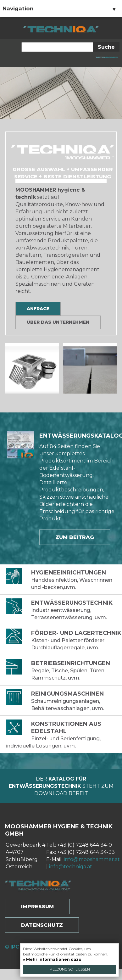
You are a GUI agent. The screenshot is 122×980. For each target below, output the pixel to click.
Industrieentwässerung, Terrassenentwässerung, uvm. (64, 610)
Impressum (37, 907)
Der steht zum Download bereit (61, 786)
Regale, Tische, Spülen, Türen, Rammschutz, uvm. (64, 670)
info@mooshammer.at (92, 859)
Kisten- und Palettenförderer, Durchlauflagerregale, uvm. (64, 640)
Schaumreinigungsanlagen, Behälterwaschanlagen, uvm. (64, 701)
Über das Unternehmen (58, 322)
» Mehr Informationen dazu (52, 959)
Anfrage (38, 309)
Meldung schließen (70, 969)
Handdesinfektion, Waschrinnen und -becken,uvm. (64, 580)
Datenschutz (42, 925)
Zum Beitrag (75, 537)
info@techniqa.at (71, 867)
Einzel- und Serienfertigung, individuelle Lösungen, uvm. (64, 735)
